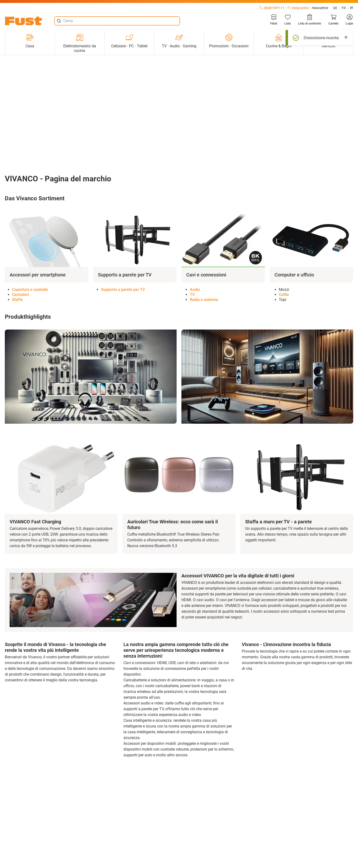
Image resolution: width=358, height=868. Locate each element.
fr (344, 8)
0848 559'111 (272, 8)
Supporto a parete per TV (123, 290)
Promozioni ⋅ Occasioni (229, 41)
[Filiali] (274, 20)
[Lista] (288, 20)
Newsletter (320, 8)
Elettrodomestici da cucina (80, 43)
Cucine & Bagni (279, 41)
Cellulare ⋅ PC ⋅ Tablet (129, 41)
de (335, 8)
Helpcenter (298, 8)
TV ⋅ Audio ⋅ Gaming (179, 41)
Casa (30, 41)
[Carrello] (333, 20)
